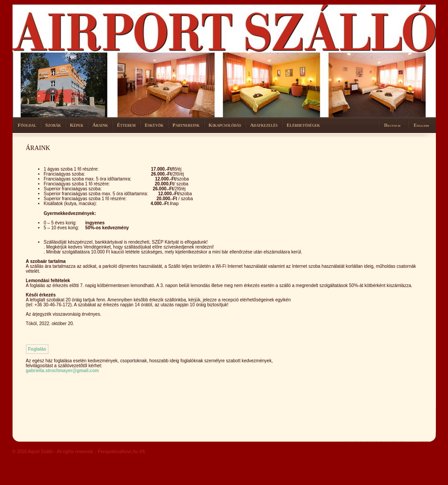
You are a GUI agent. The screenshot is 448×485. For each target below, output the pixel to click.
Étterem (126, 125)
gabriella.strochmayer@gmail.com (62, 371)
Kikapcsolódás (225, 125)
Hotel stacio (69, 27)
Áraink (100, 125)
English (422, 125)
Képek (77, 125)
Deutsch (392, 125)
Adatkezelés (264, 125)
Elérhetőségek (303, 125)
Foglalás (37, 349)
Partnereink (186, 125)
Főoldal (27, 125)
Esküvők (154, 125)
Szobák (53, 125)
